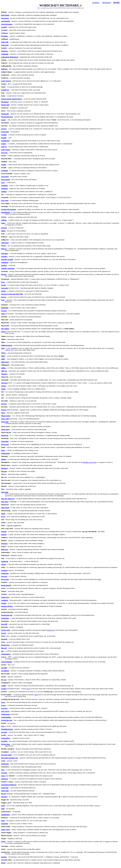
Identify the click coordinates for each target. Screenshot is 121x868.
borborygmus (60, 630)
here (99, 579)
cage (28, 689)
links (36, 695)
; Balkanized (10, 57)
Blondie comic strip (90, 462)
